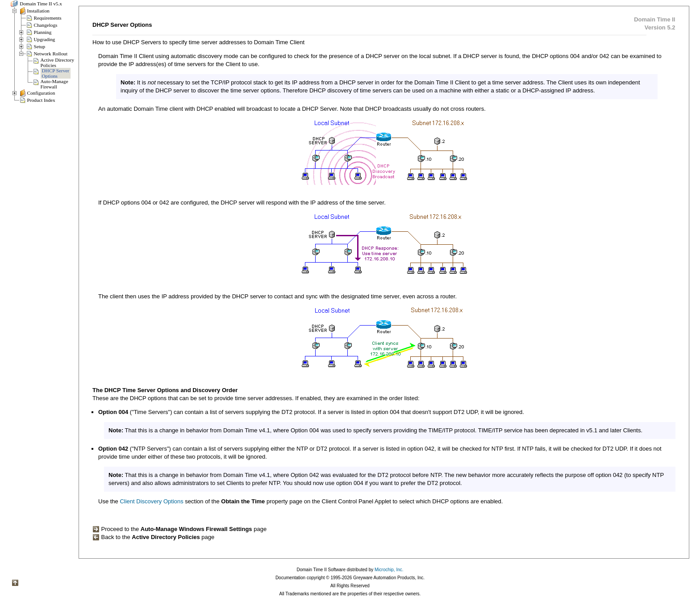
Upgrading (45, 39)
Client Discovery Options (151, 501)
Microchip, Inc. (389, 570)
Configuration (41, 93)
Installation (38, 11)
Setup (40, 46)
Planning (43, 32)
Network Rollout (51, 54)
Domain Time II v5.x (40, 4)
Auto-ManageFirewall (54, 84)
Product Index (41, 100)
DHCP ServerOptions (56, 73)
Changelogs (46, 25)
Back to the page (153, 537)
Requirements (48, 18)
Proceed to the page (179, 529)
